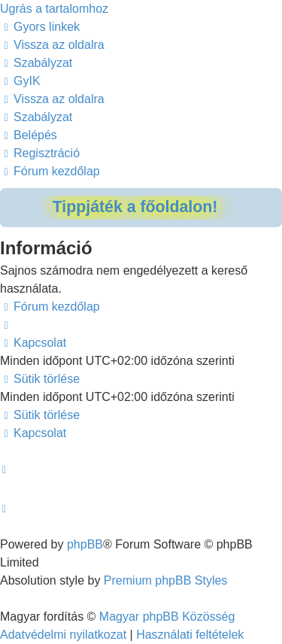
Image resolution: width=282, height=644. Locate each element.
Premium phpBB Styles (166, 580)
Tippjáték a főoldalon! (135, 207)
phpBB (85, 544)
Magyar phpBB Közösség (167, 617)
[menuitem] (52, 45)
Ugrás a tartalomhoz (54, 9)
